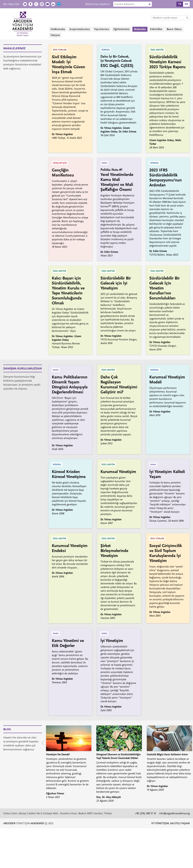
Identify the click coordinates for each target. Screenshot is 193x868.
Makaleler (140, 29)
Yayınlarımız (102, 29)
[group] (69, 762)
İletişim (55, 35)
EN (186, 4)
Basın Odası (174, 29)
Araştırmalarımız (80, 29)
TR (180, 4)
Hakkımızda (58, 29)
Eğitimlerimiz (121, 29)
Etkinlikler (156, 29)
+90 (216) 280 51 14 (145, 813)
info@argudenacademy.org (174, 813)
